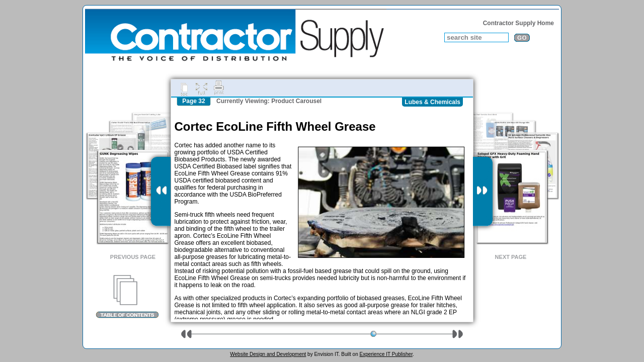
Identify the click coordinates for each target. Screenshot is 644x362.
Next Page (511, 257)
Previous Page (133, 257)
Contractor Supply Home (518, 23)
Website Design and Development (268, 354)
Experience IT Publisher (386, 354)
